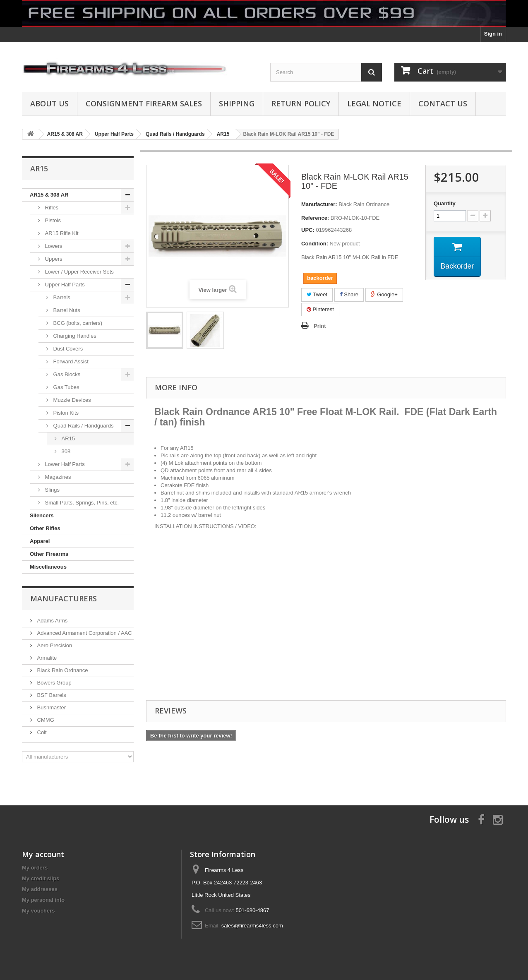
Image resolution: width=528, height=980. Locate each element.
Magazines (57, 477)
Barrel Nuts (66, 310)
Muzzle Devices (71, 400)
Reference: (315, 218)
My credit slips (41, 878)
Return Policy (301, 103)
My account (43, 854)
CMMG (45, 720)
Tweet (317, 294)
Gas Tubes (65, 387)
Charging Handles (74, 336)
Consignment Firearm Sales (144, 103)
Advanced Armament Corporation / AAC (84, 633)
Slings (52, 490)
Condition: (315, 244)
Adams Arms (52, 621)
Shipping (237, 103)
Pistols (52, 220)
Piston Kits (65, 413)
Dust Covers (67, 349)
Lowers (53, 246)
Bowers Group (54, 683)
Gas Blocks (66, 374)
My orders (35, 868)
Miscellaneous (48, 567)
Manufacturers (64, 598)
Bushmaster (51, 707)
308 (65, 451)
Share (349, 294)
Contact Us (443, 103)
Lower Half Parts (64, 464)
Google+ (384, 294)
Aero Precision (54, 645)
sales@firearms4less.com (252, 926)
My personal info (43, 900)
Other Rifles (45, 528)
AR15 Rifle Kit (61, 233)
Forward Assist (70, 361)
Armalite (46, 658)
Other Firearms (49, 554)
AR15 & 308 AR (49, 195)
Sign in (493, 34)
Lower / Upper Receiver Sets (79, 272)
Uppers (53, 259)
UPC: (308, 230)
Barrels (61, 297)
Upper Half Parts (64, 285)
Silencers (42, 515)
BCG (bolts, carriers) (77, 323)
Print (320, 326)
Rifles (51, 208)
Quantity (445, 203)
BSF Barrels (51, 695)
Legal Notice (374, 103)
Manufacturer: (319, 204)
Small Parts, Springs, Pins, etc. (81, 503)
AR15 (67, 438)
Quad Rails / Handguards (83, 426)
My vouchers (38, 911)
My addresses (40, 889)
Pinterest (320, 309)
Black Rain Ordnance (62, 670)
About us (49, 103)
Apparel (40, 541)
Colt (41, 732)
